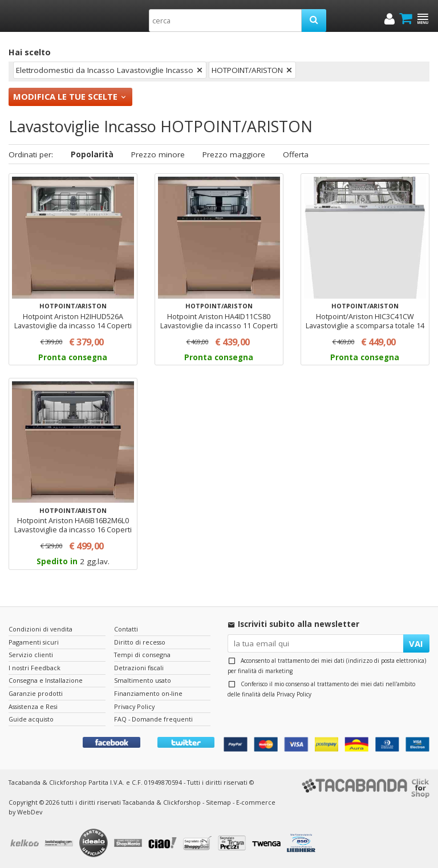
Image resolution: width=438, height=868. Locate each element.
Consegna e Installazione (46, 680)
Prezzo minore (158, 154)
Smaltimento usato (143, 680)
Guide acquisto (31, 719)
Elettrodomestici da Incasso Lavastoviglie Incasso (105, 70)
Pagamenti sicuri (34, 642)
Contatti (126, 629)
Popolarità (92, 154)
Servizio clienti (31, 655)
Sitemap (218, 802)
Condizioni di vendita (40, 629)
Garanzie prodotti (36, 693)
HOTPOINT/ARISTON (247, 70)
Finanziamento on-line (148, 693)
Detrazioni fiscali (139, 668)
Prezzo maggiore (234, 154)
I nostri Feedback (35, 668)
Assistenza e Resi (33, 706)
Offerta (296, 154)
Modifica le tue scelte (65, 96)
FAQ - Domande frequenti (153, 719)
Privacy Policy (294, 694)
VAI (416, 643)
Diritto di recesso (140, 642)
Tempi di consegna (142, 655)
